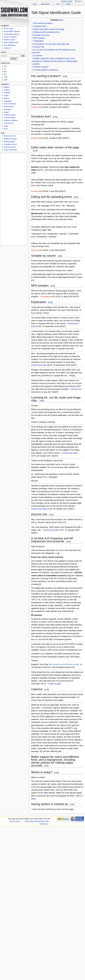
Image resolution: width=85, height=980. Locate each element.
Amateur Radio (10, 115)
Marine (6, 98)
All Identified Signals (12, 31)
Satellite (7, 93)
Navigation (8, 101)
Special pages (9, 142)
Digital (6, 112)
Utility (6, 126)
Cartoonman (73, 324)
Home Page (8, 28)
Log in (79, 1)
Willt (60, 522)
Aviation (7, 90)
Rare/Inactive (9, 106)
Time (6, 129)
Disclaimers (44, 824)
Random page (9, 40)
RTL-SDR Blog (10, 45)
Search (4, 52)
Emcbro (34, 107)
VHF (6, 77)
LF (5, 69)
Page (35, 4)
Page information (10, 150)
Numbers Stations (11, 120)
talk (41, 107)
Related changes (10, 139)
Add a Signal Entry (11, 42)
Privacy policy (15, 821)
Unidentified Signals (12, 34)
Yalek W (53, 684)
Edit (58, 4)
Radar (6, 96)
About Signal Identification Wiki (37, 821)
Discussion (45, 4)
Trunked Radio (10, 118)
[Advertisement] (13, 199)
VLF (5, 66)
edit (65, 76)
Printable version (10, 144)
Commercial (8, 123)
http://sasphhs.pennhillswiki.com (63, 664)
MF (5, 72)
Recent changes (10, 37)
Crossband (45, 297)
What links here (10, 136)
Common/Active (10, 104)
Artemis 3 (7, 48)
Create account (66, 1)
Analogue (7, 109)
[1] (56, 553)
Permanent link (10, 147)
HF (5, 74)
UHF (6, 80)
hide (61, 20)
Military (7, 87)
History (69, 4)
